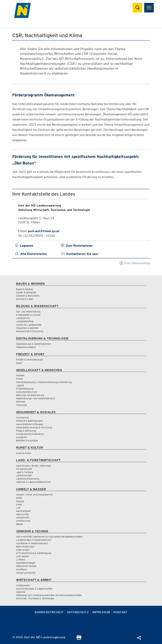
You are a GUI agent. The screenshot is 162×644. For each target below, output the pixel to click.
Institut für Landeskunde (29, 325)
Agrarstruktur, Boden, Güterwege (33, 466)
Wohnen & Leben (25, 299)
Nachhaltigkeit (23, 511)
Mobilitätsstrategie (26, 563)
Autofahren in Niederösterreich (32, 543)
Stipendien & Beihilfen (27, 328)
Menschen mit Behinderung (30, 395)
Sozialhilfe (21, 437)
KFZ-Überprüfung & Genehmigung (34, 553)
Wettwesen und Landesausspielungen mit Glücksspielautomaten (49, 595)
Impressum (101, 612)
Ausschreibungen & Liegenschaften (34, 589)
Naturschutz (22, 514)
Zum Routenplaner (79, 246)
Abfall (19, 498)
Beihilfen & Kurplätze (27, 440)
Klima (19, 505)
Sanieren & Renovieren (28, 296)
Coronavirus (22, 418)
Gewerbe (21, 592)
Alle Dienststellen (34, 254)
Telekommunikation (26, 347)
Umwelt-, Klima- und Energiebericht (34, 495)
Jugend (20, 385)
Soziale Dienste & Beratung (30, 434)
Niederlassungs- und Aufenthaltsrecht (36, 398)
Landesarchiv (23, 318)
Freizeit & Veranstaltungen (30, 360)
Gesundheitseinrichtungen (30, 424)
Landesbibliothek (25, 321)
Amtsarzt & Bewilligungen (29, 421)
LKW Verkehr (23, 556)
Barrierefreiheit (49, 612)
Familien (20, 375)
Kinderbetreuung (25, 389)
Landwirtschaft (24, 475)
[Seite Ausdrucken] (79, 639)
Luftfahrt (21, 560)
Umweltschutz (23, 521)
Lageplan (26, 246)
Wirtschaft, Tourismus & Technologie (35, 598)
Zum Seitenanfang (135, 263)
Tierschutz (22, 405)
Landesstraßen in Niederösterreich (34, 540)
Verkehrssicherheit (26, 573)
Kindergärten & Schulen (28, 315)
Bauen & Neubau (25, 289)
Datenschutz (78, 612)
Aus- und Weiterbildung (28, 312)
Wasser (20, 524)
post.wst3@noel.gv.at (44, 231)
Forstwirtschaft (24, 469)
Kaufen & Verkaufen (26, 292)
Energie (20, 501)
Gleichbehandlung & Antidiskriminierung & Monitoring (44, 382)
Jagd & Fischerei (25, 472)
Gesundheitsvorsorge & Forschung (34, 427)
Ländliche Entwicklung (28, 479)
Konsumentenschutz (27, 392)
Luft (18, 508)
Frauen (20, 379)
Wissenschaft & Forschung (30, 331)
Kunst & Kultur (24, 453)
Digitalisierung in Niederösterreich (34, 344)
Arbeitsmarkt (23, 585)
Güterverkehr (23, 550)
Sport (19, 363)
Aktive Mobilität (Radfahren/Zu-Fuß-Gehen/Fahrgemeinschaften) (50, 537)
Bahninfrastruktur (25, 547)
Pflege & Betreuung (26, 431)
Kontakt (120, 612)
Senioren (21, 402)
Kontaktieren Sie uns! (82, 254)
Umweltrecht (23, 518)
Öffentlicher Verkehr (26, 566)
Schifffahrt (22, 570)
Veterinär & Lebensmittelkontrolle (33, 482)
